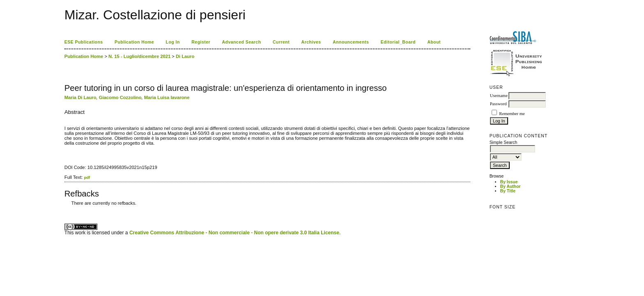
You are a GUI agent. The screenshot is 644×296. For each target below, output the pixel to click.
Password (498, 104)
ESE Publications (84, 42)
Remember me (512, 114)
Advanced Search (242, 42)
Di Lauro (185, 56)
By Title (508, 191)
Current (281, 42)
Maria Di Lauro (80, 97)
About (434, 42)
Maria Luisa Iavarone (167, 97)
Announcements (351, 42)
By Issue (509, 182)
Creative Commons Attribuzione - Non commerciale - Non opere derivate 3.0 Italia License (234, 233)
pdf (87, 177)
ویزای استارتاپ (67, 209)
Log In (173, 42)
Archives (311, 42)
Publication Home (134, 42)
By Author (511, 186)
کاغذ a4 (65, 209)
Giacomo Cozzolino (120, 97)
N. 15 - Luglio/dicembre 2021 (139, 56)
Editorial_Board (398, 42)
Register (201, 42)
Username (499, 96)
